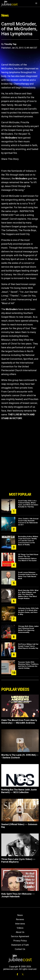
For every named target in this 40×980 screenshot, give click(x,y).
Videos (20, 928)
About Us (20, 932)
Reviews (20, 919)
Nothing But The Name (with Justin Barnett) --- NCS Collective (19, 791)
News (20, 915)
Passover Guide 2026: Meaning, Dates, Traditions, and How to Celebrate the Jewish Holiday (28, 665)
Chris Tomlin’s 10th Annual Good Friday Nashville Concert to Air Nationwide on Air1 (28, 522)
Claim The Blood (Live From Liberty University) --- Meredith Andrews (19, 721)
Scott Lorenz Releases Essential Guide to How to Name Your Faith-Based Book (28, 575)
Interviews (20, 924)
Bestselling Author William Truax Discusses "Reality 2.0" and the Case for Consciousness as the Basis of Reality (28, 541)
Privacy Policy (20, 941)
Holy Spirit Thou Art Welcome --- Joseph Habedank (18, 895)
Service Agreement (20, 936)
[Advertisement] (20, 479)
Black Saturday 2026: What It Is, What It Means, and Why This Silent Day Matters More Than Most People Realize (28, 594)
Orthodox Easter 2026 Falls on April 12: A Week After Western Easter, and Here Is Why (28, 611)
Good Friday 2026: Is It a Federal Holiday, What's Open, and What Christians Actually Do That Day (28, 504)
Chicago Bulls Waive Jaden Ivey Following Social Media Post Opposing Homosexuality (28, 629)
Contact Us (20, 949)
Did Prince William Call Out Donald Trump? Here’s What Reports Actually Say (28, 646)
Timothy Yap (10, 44)
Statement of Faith (20, 945)
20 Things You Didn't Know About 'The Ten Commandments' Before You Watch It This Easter (28, 558)
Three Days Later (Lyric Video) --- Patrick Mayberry (18, 860)
